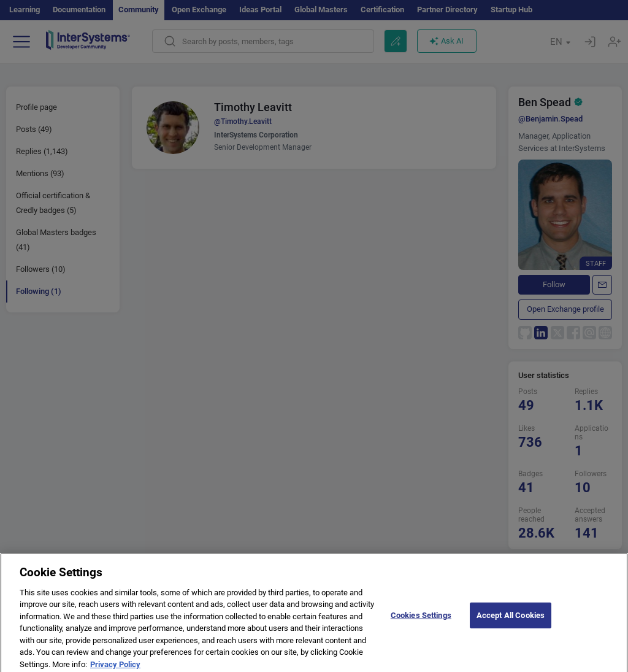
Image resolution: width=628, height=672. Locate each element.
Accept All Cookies (511, 620)
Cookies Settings (421, 620)
